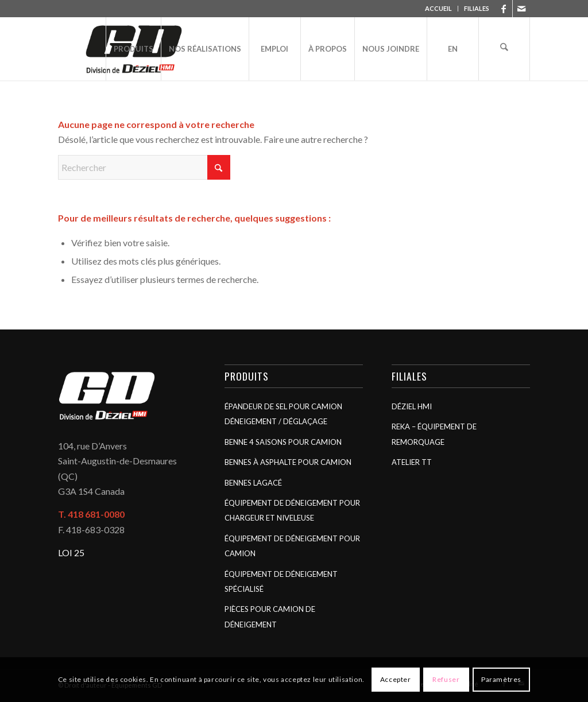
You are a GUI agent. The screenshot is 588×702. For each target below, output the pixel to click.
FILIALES (477, 8)
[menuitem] (439, 9)
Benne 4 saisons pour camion (283, 442)
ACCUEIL (438, 8)
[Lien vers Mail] (521, 9)
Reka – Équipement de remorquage (434, 434)
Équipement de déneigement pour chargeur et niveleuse (292, 510)
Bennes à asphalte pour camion (288, 462)
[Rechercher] (504, 49)
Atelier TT (412, 462)
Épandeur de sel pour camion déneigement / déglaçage (283, 414)
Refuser (446, 679)
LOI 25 (71, 552)
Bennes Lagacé (253, 483)
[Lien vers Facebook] (504, 9)
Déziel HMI (412, 406)
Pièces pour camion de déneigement (270, 616)
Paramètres (501, 679)
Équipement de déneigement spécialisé (281, 581)
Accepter (396, 679)
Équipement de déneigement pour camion (292, 546)
